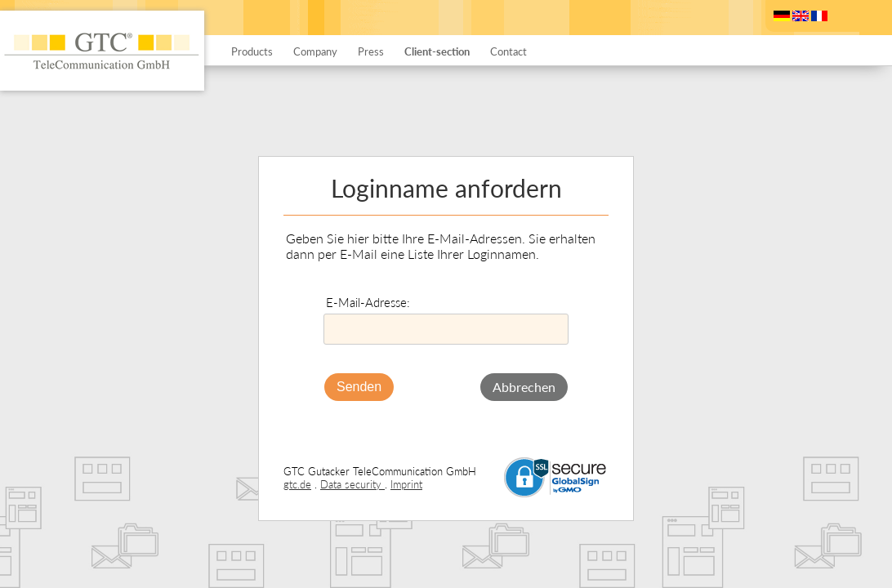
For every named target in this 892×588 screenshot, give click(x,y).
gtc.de (297, 484)
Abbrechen (524, 387)
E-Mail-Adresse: (368, 302)
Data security (352, 484)
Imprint (406, 484)
